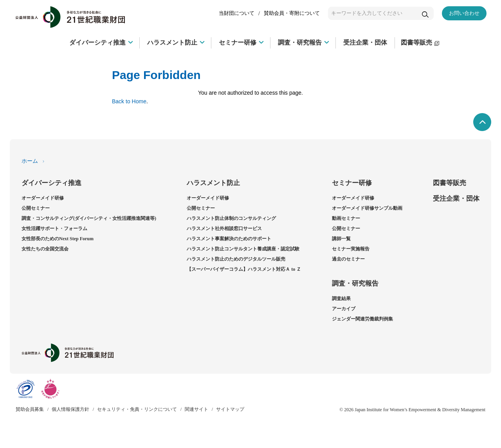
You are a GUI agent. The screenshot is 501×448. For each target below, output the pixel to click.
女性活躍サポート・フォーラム (54, 228)
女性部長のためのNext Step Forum (58, 239)
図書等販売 (450, 183)
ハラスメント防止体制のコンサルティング (231, 218)
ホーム (30, 161)
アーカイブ (344, 309)
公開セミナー (36, 208)
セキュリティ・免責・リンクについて (137, 409)
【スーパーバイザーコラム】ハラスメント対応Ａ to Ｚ (244, 269)
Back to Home (129, 101)
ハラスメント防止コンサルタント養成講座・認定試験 (243, 249)
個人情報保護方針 (70, 409)
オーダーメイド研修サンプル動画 (367, 208)
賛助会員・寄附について (292, 13)
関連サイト (196, 409)
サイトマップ (230, 409)
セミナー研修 (352, 183)
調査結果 (341, 299)
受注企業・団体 (456, 199)
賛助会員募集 (30, 409)
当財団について (237, 13)
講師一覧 (341, 239)
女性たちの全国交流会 (45, 249)
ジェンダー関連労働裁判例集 (362, 319)
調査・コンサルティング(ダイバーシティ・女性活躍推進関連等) (89, 218)
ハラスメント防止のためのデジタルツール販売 (236, 259)
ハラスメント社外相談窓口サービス (224, 228)
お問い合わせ (464, 13)
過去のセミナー (348, 259)
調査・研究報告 (355, 283)
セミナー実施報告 (351, 249)
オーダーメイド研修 (43, 198)
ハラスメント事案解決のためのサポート (229, 239)
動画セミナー (346, 218)
